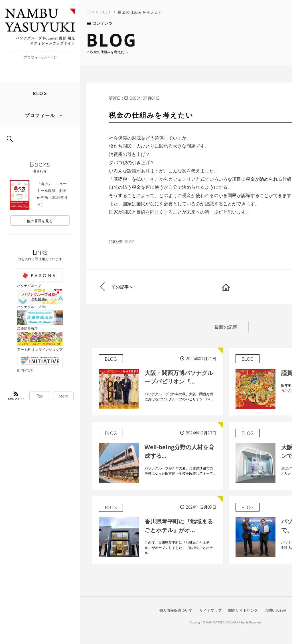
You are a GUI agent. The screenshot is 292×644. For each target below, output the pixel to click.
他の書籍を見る (40, 221)
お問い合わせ (276, 610)
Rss (40, 396)
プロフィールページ (40, 57)
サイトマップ (210, 610)
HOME (226, 287)
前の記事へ (122, 287)
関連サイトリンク (243, 610)
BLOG (40, 93)
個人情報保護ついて (176, 610)
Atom (63, 396)
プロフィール (40, 115)
